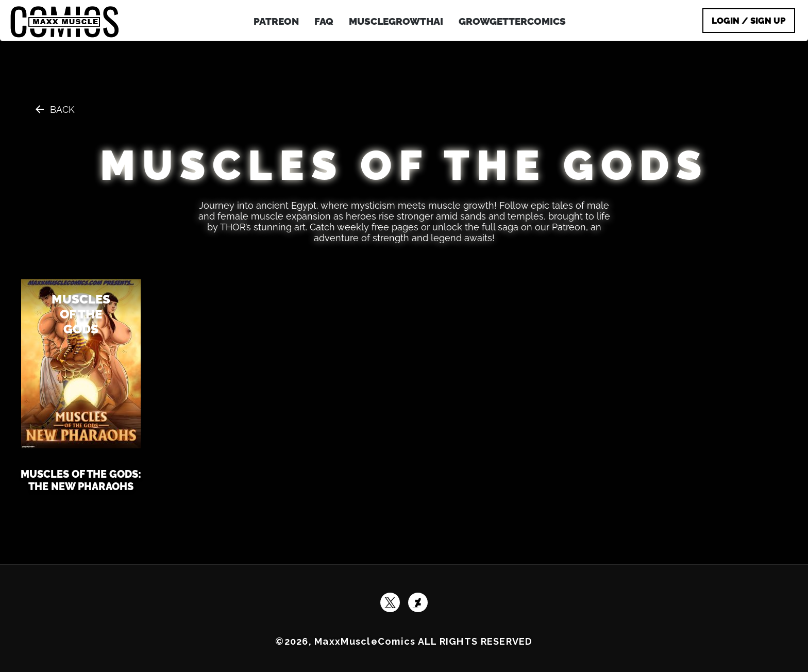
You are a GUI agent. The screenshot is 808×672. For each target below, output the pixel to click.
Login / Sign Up (749, 21)
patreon (276, 21)
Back (62, 110)
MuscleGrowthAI (396, 21)
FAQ (324, 21)
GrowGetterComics (512, 21)
